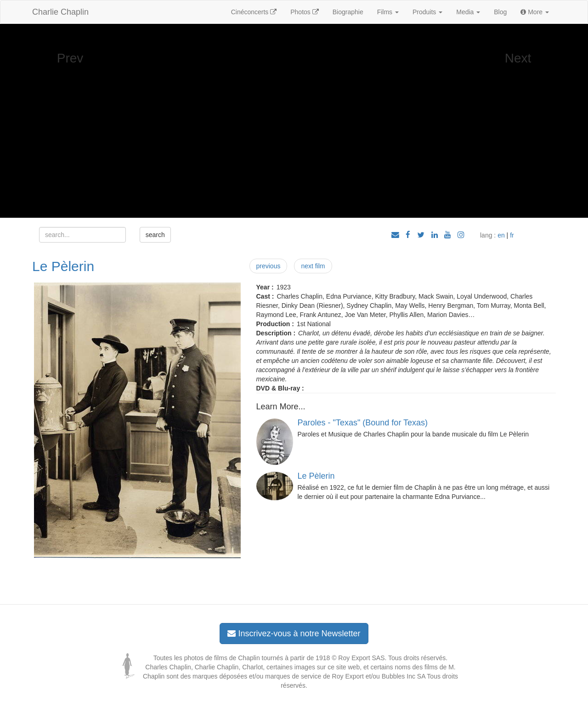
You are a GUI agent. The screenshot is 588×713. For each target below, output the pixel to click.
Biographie (348, 12)
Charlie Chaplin (60, 12)
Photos (304, 12)
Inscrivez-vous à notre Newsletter (294, 634)
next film (313, 266)
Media (468, 12)
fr (512, 235)
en (501, 235)
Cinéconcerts (254, 12)
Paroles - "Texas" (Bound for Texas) (363, 423)
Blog (500, 12)
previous (269, 266)
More (535, 12)
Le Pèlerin (63, 266)
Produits (427, 12)
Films (388, 12)
